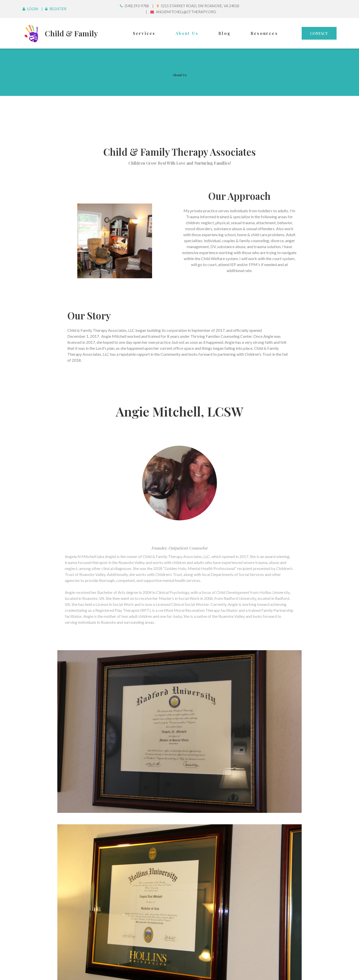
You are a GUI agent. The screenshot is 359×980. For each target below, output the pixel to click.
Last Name (47, 777)
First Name (48, 752)
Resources (264, 33)
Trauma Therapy (179, 923)
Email (42, 852)
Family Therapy (179, 918)
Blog (224, 33)
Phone (43, 827)
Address (45, 802)
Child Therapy (179, 905)
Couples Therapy (179, 914)
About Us (187, 33)
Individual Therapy (179, 910)
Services (144, 33)
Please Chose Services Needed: (67, 889)
